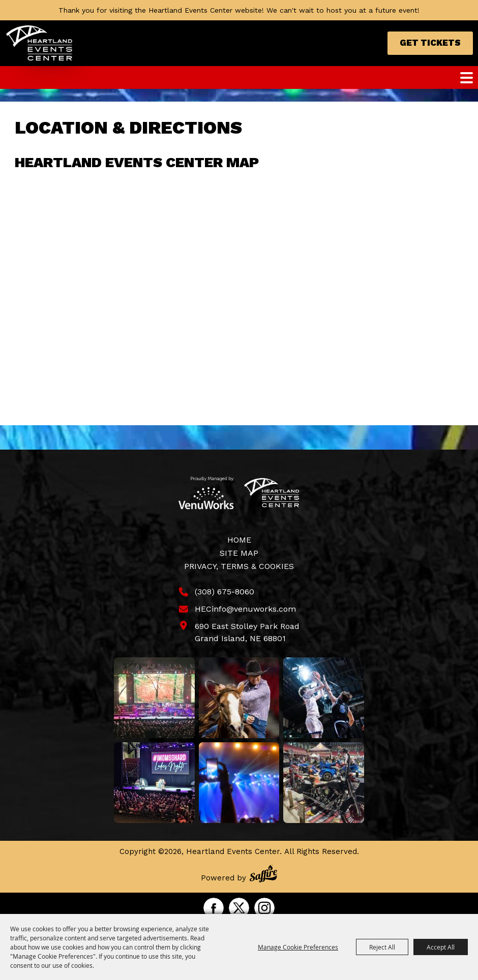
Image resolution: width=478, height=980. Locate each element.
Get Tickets (430, 43)
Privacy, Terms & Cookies (239, 566)
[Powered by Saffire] (263, 875)
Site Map (239, 553)
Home (239, 540)
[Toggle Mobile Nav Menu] (467, 78)
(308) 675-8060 (225, 592)
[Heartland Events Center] (39, 43)
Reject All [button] (382, 947)
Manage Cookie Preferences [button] (298, 947)
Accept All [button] (441, 947)
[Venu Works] (206, 493)
